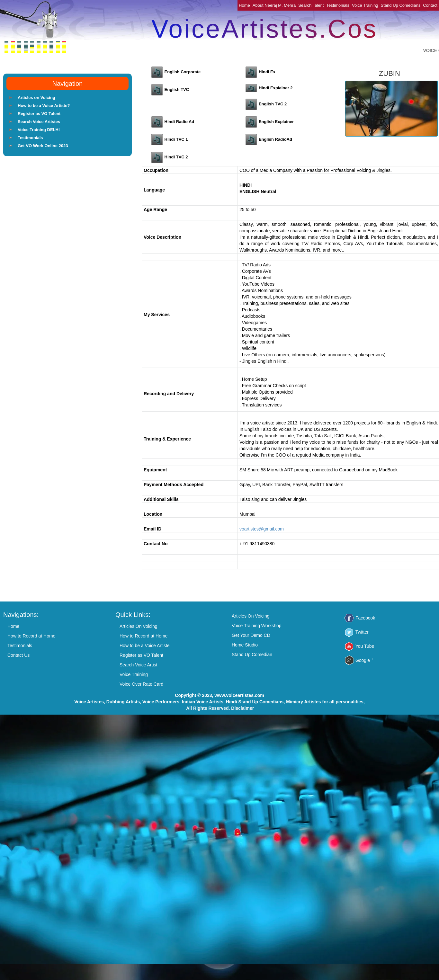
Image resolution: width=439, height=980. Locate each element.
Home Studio (245, 645)
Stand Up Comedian (252, 655)
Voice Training (365, 5)
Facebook (365, 618)
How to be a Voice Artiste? (44, 106)
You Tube (365, 646)
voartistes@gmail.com (262, 529)
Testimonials (338, 5)
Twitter (362, 632)
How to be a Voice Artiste (145, 646)
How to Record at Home (31, 636)
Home (244, 5)
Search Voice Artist (139, 665)
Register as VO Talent (39, 114)
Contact (430, 5)
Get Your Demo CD (251, 635)
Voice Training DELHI (39, 130)
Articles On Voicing (139, 626)
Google (364, 660)
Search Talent (311, 5)
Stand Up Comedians (401, 5)
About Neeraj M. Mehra (274, 5)
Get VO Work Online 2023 (43, 146)
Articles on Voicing (36, 98)
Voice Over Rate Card (141, 684)
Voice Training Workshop (257, 626)
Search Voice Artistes (39, 122)
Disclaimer (242, 708)
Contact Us (18, 655)
